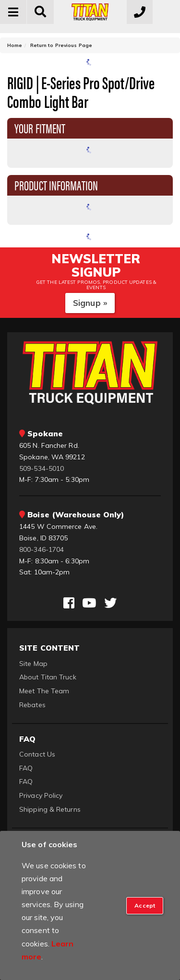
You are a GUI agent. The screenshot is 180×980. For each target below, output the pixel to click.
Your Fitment (40, 128)
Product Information (56, 185)
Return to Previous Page (61, 45)
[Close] (145, 906)
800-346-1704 (42, 549)
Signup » (90, 303)
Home (15, 45)
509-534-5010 (42, 468)
